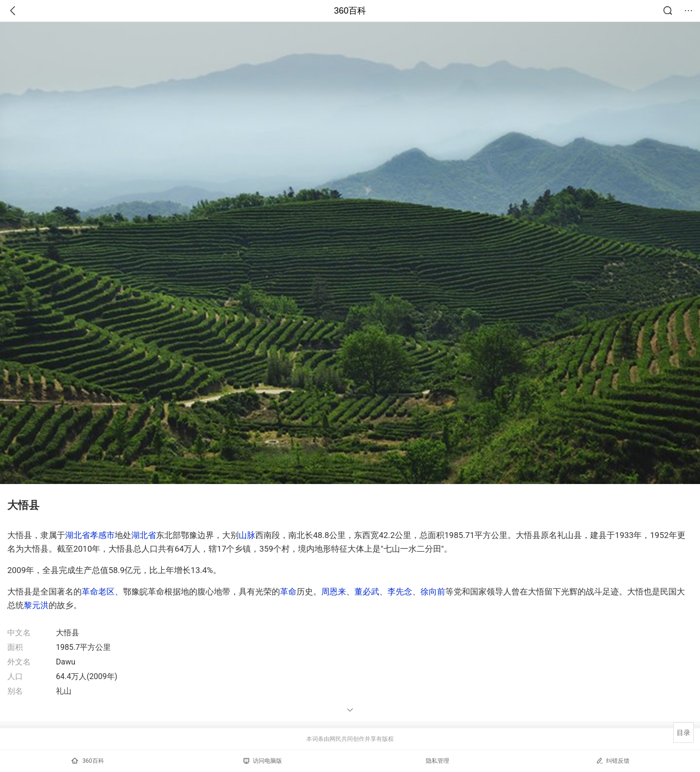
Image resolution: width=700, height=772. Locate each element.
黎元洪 (36, 605)
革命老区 (98, 592)
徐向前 (433, 592)
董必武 (367, 592)
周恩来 (334, 592)
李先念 (400, 592)
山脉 (247, 535)
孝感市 (102, 535)
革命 (288, 592)
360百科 (350, 11)
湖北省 (78, 535)
